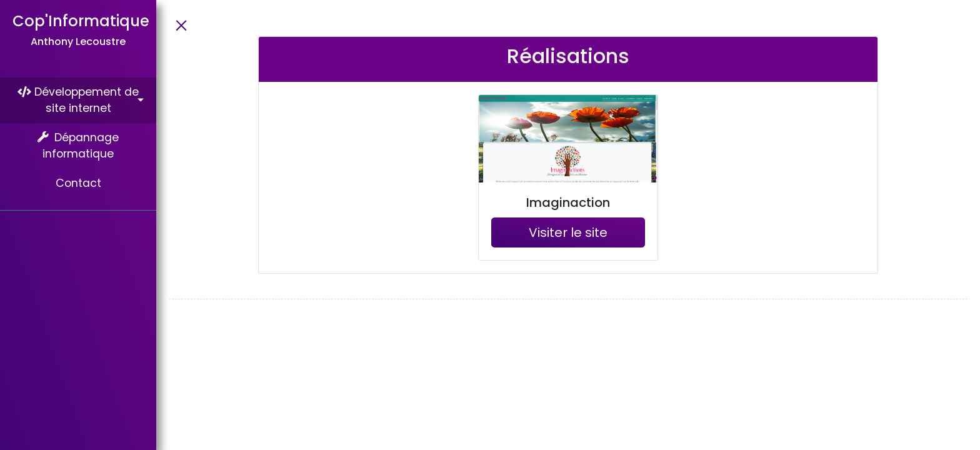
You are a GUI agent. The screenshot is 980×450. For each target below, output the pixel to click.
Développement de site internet (78, 100)
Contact (78, 183)
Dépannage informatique (78, 146)
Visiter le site (568, 232)
